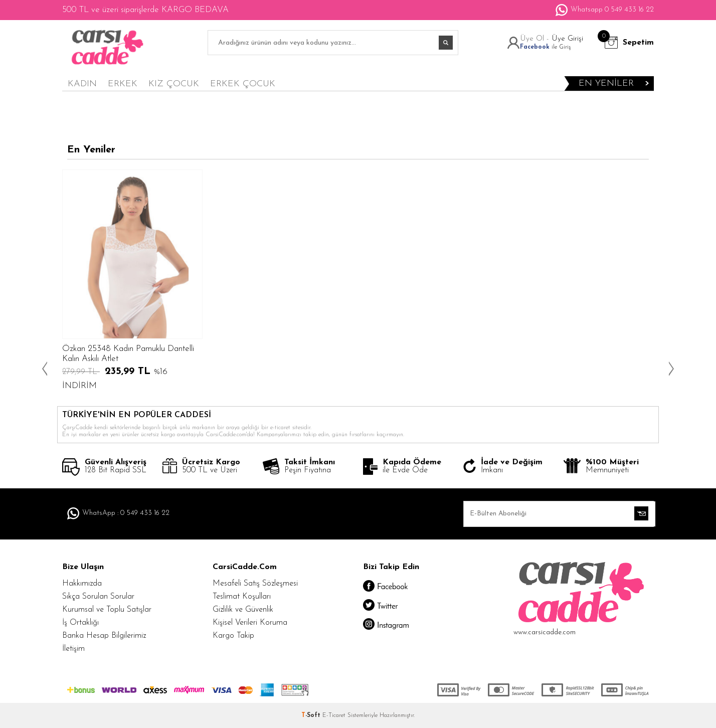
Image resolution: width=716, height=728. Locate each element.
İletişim (73, 649)
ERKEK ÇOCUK (243, 84)
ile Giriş (545, 47)
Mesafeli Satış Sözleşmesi (255, 584)
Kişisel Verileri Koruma (250, 623)
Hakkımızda (82, 584)
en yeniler (606, 83)
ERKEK (123, 84)
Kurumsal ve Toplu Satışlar (107, 610)
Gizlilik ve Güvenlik (243, 610)
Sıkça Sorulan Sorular (98, 597)
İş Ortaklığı (80, 623)
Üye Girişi (567, 39)
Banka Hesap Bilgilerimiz (104, 636)
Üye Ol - (536, 39)
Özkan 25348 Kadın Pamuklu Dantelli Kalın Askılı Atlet (128, 354)
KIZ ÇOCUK (174, 84)
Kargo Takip (233, 636)
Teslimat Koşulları (242, 597)
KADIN (82, 84)
